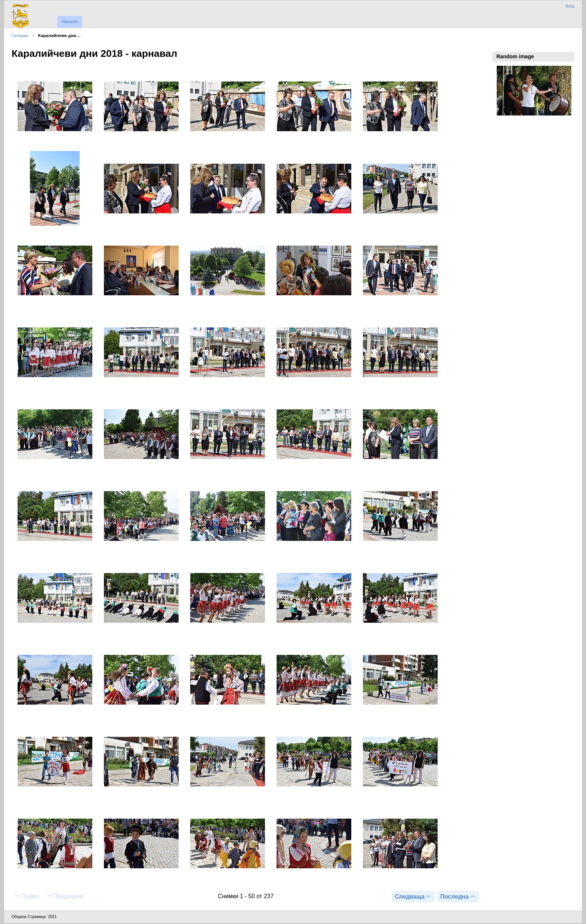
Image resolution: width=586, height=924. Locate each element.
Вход (570, 6)
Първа (26, 896)
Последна (458, 896)
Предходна (65, 896)
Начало (69, 22)
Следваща (414, 896)
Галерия (20, 35)
